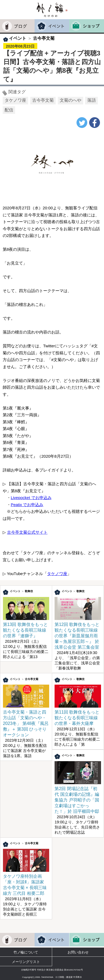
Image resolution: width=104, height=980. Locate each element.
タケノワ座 (15, 100)
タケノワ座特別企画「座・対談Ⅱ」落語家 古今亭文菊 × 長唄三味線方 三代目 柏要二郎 (26, 882)
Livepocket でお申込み (31, 498)
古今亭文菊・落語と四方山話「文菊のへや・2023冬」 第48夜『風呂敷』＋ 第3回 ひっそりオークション (26, 721)
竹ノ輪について (26, 952)
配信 (9, 110)
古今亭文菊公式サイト (27, 532)
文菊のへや (71, 100)
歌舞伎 (29, 591)
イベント (18, 38)
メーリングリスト (26, 962)
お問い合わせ (78, 952)
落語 (92, 100)
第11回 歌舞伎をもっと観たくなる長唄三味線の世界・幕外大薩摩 (78, 715)
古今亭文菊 (44, 38)
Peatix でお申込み (27, 505)
